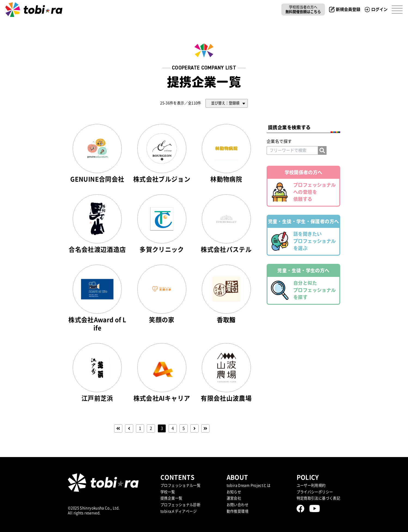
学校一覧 (168, 492)
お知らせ (234, 492)
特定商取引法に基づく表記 (319, 498)
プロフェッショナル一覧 (180, 485)
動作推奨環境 (238, 511)
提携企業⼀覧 (171, 498)
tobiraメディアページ (179, 511)
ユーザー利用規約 (311, 485)
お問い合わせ (238, 505)
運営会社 (234, 498)
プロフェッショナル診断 (180, 505)
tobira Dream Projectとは (249, 485)
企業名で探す (279, 141)
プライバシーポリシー (315, 492)
